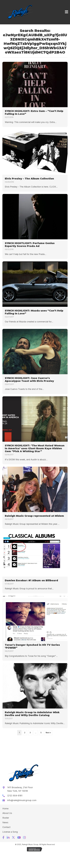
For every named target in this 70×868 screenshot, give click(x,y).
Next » (48, 733)
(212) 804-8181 (15, 796)
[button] (3, 837)
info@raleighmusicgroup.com (22, 800)
